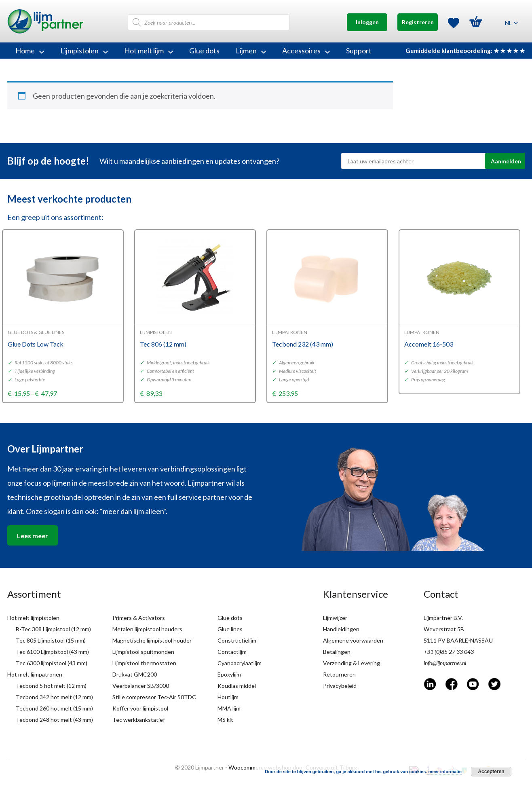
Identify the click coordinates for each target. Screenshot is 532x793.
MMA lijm (229, 708)
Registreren (418, 22)
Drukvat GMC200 (135, 674)
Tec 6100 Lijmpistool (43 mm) (52, 652)
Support (359, 51)
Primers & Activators (139, 618)
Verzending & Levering (351, 663)
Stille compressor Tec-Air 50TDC (154, 697)
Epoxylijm (229, 674)
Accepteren (491, 772)
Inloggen (367, 22)
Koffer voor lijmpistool (140, 708)
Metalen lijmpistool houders (147, 629)
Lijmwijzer (335, 618)
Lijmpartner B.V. (443, 618)
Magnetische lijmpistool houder (152, 640)
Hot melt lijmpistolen (33, 618)
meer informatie (445, 772)
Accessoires (306, 51)
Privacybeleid (340, 686)
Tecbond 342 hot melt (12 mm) (54, 697)
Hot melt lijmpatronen (35, 674)
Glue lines (230, 629)
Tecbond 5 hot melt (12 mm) (51, 686)
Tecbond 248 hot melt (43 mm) (54, 720)
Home (30, 51)
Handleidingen (341, 629)
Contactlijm (232, 652)
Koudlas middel (237, 686)
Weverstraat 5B (444, 629)
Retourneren (339, 674)
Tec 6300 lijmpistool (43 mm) (52, 663)
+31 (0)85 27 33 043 (449, 652)
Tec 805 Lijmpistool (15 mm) (51, 640)
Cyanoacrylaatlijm (240, 663)
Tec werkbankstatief (139, 720)
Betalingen (337, 652)
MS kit (225, 720)
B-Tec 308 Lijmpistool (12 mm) (53, 629)
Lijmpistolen (84, 51)
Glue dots (204, 51)
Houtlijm (228, 697)
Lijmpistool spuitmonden (143, 652)
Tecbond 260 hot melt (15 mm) (54, 708)
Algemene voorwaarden (353, 640)
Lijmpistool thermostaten (144, 663)
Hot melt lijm (149, 51)
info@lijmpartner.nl (445, 663)
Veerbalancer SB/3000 (141, 686)
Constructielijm (237, 640)
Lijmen (251, 51)
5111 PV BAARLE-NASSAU (458, 640)
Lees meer (33, 536)
